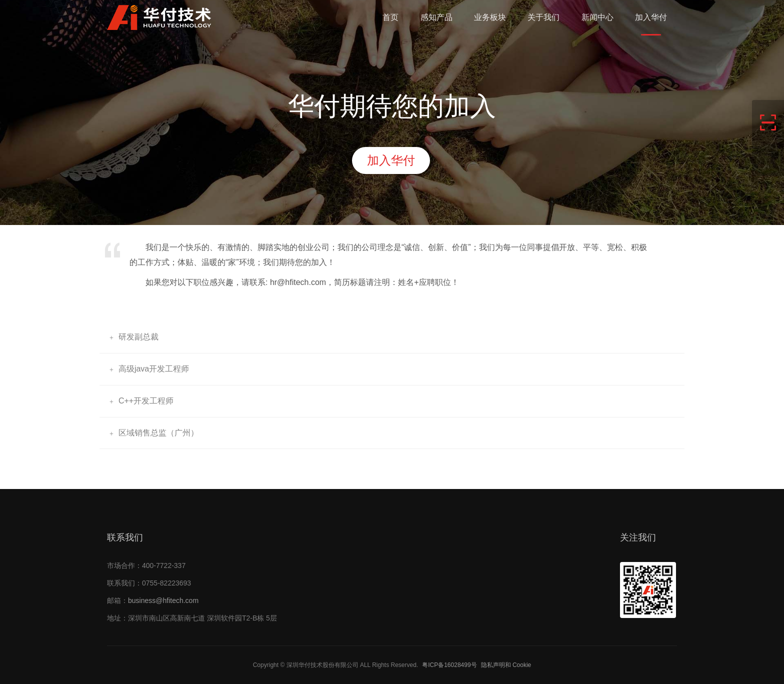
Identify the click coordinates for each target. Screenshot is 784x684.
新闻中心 (597, 17)
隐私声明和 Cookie (506, 665)
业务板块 (490, 17)
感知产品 (436, 17)
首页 (390, 17)
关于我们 (543, 17)
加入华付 (651, 17)
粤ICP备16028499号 (449, 665)
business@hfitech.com (163, 600)
